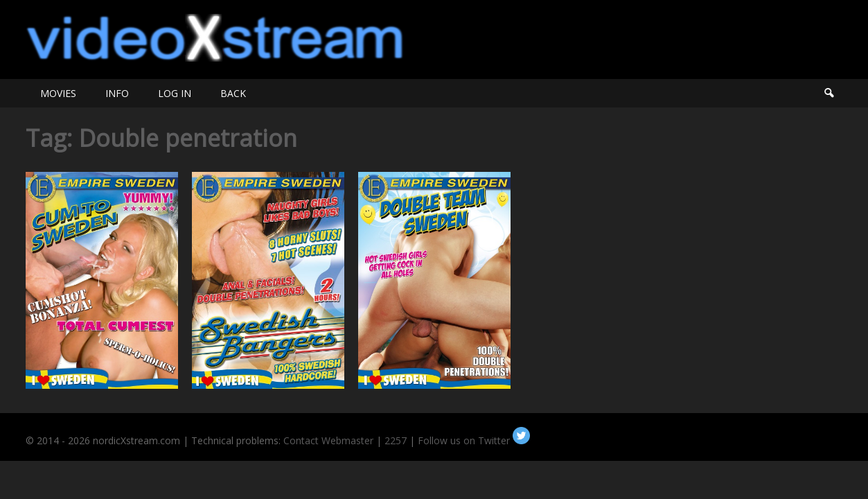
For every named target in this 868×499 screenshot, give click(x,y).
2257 (396, 440)
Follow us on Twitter (474, 440)
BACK (233, 93)
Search (829, 93)
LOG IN (175, 93)
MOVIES (58, 93)
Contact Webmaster (328, 440)
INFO (117, 93)
